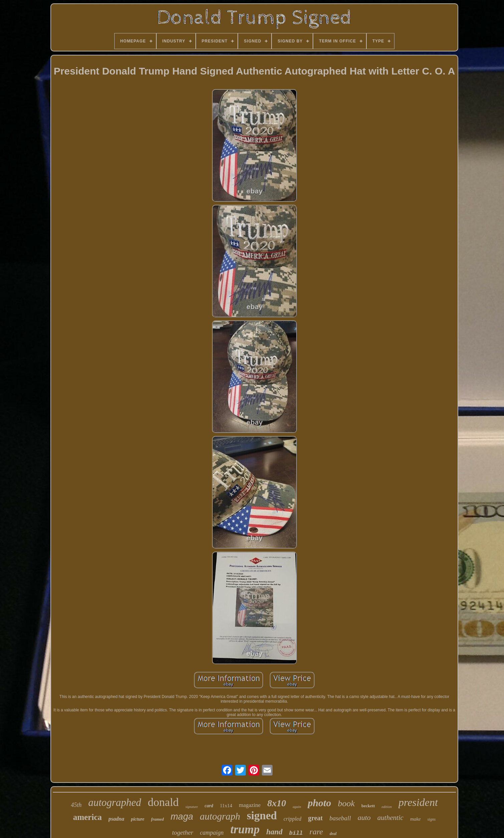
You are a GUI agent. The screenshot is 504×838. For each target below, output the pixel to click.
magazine (250, 805)
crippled (292, 819)
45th (76, 805)
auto (364, 817)
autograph (220, 816)
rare (316, 832)
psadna (116, 819)
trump (245, 829)
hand (274, 832)
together (183, 832)
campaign (212, 833)
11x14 (226, 806)
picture (138, 819)
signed (262, 816)
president (418, 802)
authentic (390, 818)
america (88, 817)
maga (182, 817)
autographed (115, 802)
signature (192, 807)
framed (157, 819)
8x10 (277, 803)
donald (163, 802)
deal (333, 834)
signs (432, 819)
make (415, 819)
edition (387, 807)
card (209, 806)
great (315, 818)
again (297, 807)
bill (296, 833)
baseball (340, 818)
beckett (368, 806)
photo (319, 803)
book (346, 803)
